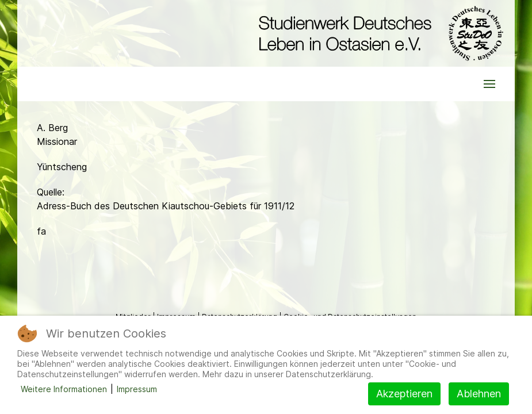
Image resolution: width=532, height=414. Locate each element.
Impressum (137, 389)
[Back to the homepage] (378, 33)
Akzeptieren (404, 394)
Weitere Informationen (64, 389)
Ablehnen (479, 394)
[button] (489, 84)
